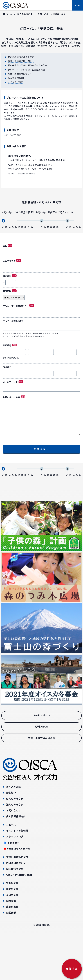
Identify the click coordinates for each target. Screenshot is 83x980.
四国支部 (11, 958)
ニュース (11, 870)
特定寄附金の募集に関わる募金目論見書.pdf (30, 65)
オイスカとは (13, 832)
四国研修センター (16, 914)
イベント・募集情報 (17, 876)
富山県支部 (12, 940)
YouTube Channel (18, 894)
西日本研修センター (17, 908)
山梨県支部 (12, 934)
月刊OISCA (41, 772)
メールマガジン (41, 761)
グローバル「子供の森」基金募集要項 (26, 70)
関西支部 (11, 946)
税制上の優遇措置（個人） (21, 61)
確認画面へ (41, 472)
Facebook (13, 888)
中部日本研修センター (18, 902)
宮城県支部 (12, 929)
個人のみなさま (25, 14)
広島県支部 (12, 952)
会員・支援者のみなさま (41, 783)
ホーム (7, 14)
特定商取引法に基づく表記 (21, 57)
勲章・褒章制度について (20, 74)
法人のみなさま (15, 850)
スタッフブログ (15, 882)
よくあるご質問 (16, 82)
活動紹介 (11, 838)
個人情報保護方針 (17, 78)
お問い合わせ (14, 856)
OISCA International (19, 920)
